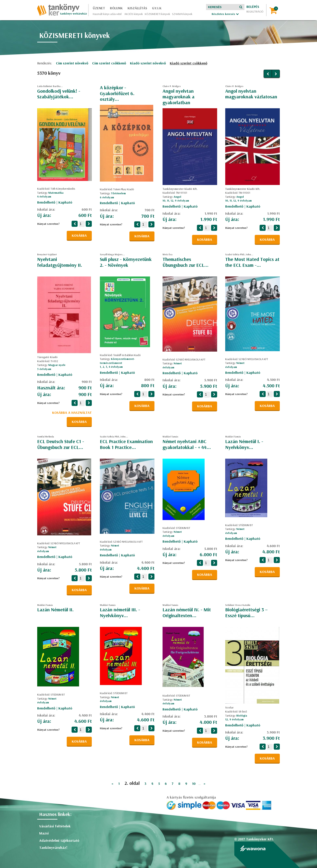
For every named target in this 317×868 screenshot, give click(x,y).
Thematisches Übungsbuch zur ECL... (185, 262)
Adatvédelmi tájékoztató (59, 840)
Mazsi (44, 833)
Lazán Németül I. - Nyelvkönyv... (244, 444)
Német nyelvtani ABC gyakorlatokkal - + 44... (187, 444)
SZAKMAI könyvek (182, 14)
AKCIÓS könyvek (134, 14)
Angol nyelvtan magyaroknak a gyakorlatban (179, 97)
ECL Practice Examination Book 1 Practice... (126, 444)
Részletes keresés (225, 14)
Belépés (253, 7)
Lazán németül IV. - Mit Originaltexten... (187, 612)
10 (194, 783)
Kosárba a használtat (72, 412)
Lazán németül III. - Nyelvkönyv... (120, 612)
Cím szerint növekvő (72, 63)
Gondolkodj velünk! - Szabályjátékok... (59, 94)
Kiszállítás (137, 8)
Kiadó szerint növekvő (148, 63)
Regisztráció (255, 12)
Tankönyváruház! (53, 848)
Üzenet (99, 8)
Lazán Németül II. (55, 609)
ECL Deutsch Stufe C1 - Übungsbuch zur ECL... (61, 444)
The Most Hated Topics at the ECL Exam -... (252, 262)
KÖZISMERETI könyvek (157, 14)
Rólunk (116, 8)
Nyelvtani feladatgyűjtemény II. (60, 262)
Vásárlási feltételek (55, 826)
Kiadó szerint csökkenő (189, 63)
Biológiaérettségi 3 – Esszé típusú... (246, 612)
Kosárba (79, 235)
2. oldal (132, 783)
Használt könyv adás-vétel (107, 14)
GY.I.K (157, 8)
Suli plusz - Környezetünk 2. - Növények (126, 262)
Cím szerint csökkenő (109, 63)
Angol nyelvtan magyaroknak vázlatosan (251, 94)
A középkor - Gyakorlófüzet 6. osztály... (117, 93)
